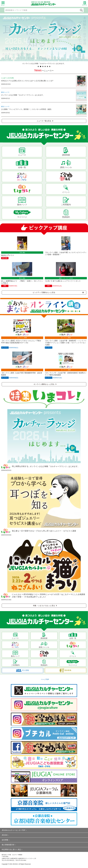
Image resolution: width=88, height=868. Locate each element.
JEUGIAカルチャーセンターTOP (13, 830)
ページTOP (45, 679)
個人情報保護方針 (8, 845)
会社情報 (5, 840)
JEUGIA (5, 835)
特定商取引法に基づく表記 (11, 849)
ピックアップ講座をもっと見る (58, 292)
